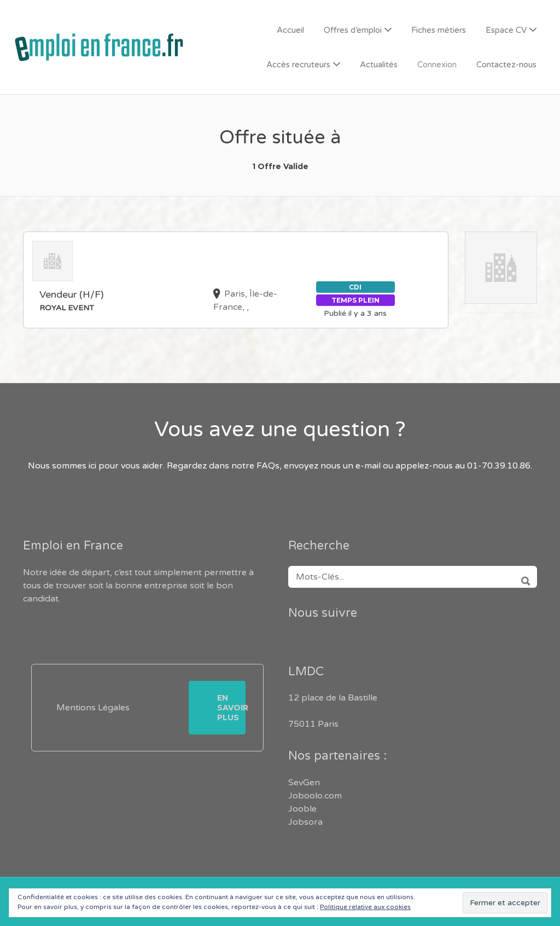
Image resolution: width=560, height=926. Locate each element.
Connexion (437, 65)
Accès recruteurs (298, 65)
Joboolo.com (315, 796)
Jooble (302, 809)
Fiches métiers (439, 30)
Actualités (379, 65)
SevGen (304, 783)
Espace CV (506, 30)
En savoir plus (231, 708)
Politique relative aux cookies (365, 907)
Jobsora (305, 822)
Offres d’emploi (353, 30)
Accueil (290, 30)
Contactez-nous (506, 65)
